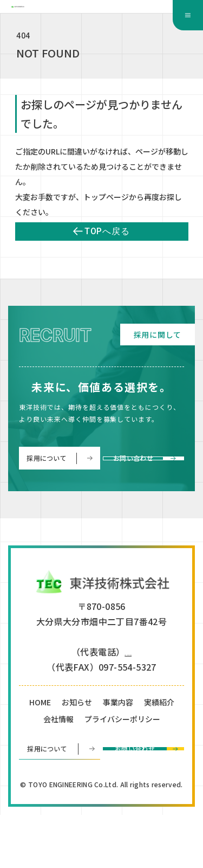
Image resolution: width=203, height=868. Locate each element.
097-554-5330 (128, 703)
